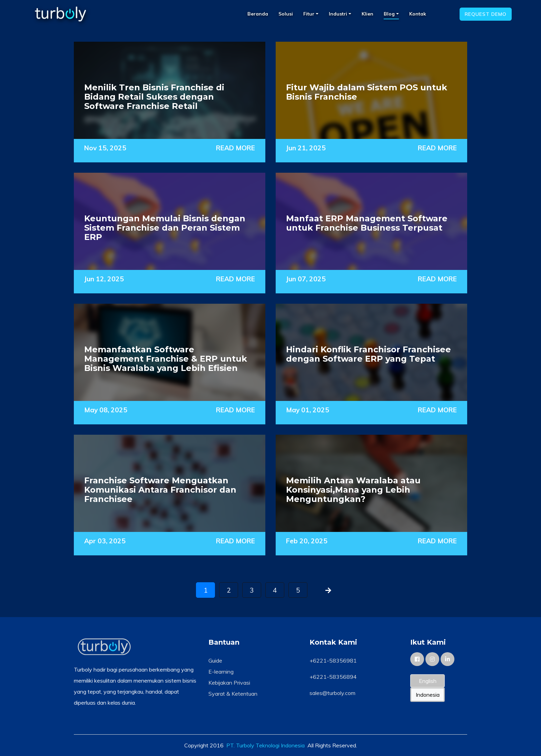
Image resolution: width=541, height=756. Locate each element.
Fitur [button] (309, 14)
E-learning (221, 672)
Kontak (418, 14)
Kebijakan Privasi (229, 683)
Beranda (258, 14)
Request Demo (486, 14)
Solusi (286, 14)
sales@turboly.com (332, 693)
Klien (367, 14)
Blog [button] (390, 14)
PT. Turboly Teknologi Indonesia (265, 745)
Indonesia (428, 695)
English (428, 681)
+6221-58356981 (333, 661)
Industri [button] (339, 14)
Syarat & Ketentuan (233, 694)
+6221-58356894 (333, 677)
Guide (215, 661)
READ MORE (235, 148)
